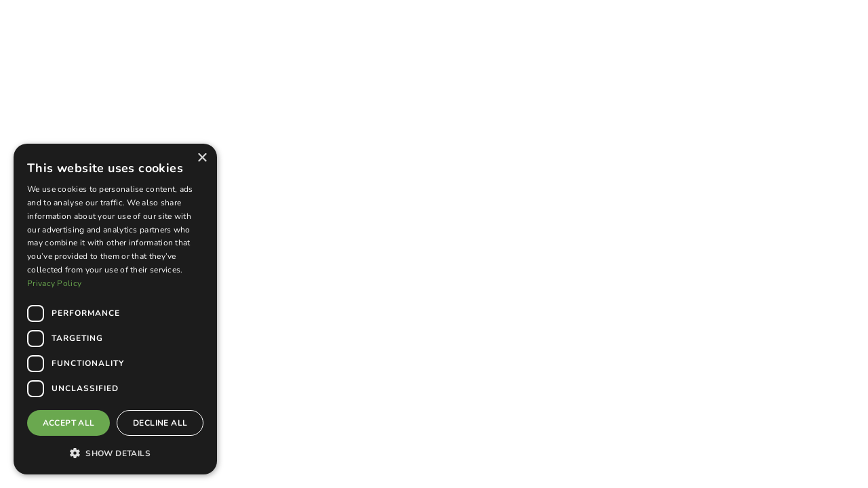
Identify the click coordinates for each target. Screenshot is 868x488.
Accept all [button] (69, 423)
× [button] (202, 158)
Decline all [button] (160, 423)
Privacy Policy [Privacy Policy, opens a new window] (54, 283)
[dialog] (115, 309)
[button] (115, 453)
